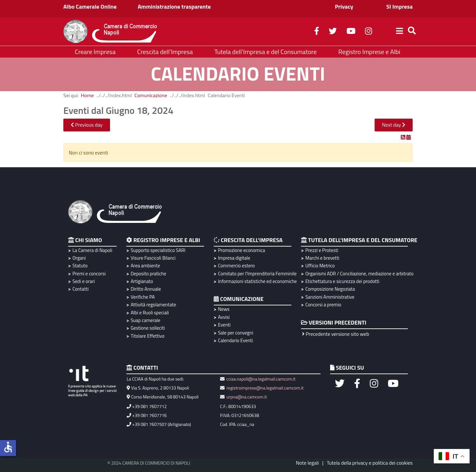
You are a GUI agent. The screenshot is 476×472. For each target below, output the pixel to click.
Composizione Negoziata (330, 289)
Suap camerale (145, 320)
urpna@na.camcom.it (247, 397)
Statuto (80, 266)
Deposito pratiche (148, 274)
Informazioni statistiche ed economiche (256, 281)
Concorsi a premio (323, 305)
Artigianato (142, 281)
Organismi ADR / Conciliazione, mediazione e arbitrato (358, 274)
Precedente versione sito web (336, 334)
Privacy (344, 7)
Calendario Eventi (235, 340)
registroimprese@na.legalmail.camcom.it (265, 388)
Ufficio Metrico (320, 266)
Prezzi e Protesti (322, 250)
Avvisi (224, 317)
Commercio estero (236, 266)
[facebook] (317, 32)
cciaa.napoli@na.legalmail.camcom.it (261, 379)
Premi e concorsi (89, 274)
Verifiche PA (143, 297)
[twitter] (333, 32)
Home (87, 95)
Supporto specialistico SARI (158, 250)
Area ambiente (145, 266)
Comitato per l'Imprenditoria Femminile (256, 274)
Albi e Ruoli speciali (150, 313)
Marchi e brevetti (322, 258)
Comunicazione (151, 95)
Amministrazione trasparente (174, 7)
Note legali (307, 463)
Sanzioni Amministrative (330, 297)
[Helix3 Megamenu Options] (400, 32)
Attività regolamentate (153, 305)
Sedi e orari (83, 281)
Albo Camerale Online (90, 7)
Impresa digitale (234, 258)
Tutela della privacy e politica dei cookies (370, 463)
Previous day (87, 125)
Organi (79, 258)
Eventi (224, 325)
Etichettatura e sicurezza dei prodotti (342, 281)
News (224, 309)
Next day (394, 125)
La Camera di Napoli (92, 250)
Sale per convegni (235, 333)
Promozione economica (241, 250)
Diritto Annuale (146, 289)
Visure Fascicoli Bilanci (153, 258)
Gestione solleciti (148, 328)
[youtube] (351, 32)
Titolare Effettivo (147, 336)
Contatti (80, 289)
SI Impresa (399, 7)
